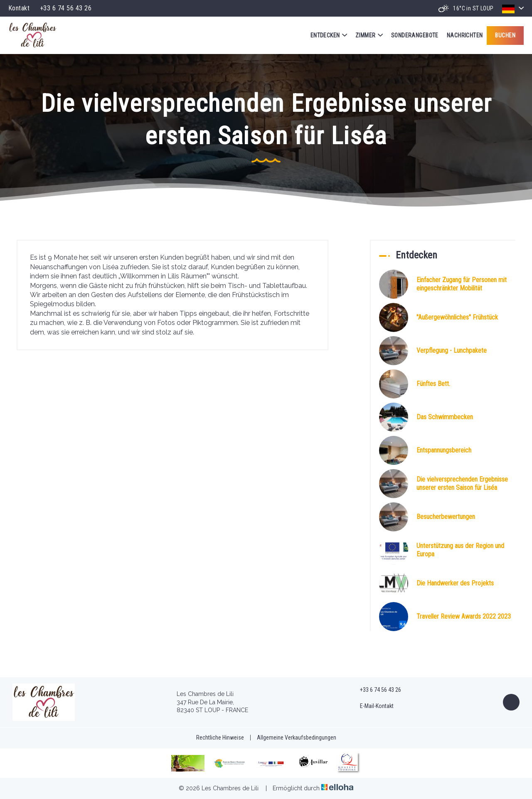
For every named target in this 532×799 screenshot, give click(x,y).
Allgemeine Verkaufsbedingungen (297, 738)
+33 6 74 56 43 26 (376, 690)
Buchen (505, 35)
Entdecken (329, 35)
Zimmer (369, 35)
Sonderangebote (415, 35)
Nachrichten (465, 35)
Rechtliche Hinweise (220, 738)
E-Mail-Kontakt (372, 706)
